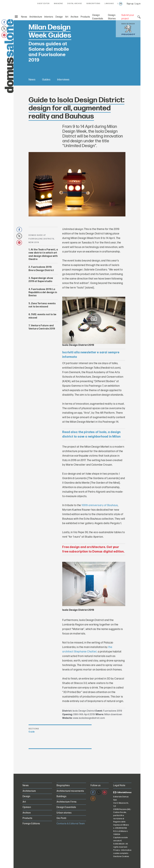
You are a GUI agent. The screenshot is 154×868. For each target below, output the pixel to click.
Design (59, 17)
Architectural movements (70, 791)
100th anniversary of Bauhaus (100, 505)
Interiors (49, 17)
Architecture (36, 17)
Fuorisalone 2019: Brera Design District (41, 269)
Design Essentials (66, 807)
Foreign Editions (31, 823)
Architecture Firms (67, 802)
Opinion (27, 807)
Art (67, 17)
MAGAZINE (58, 4)
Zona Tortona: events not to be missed (42, 305)
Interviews (63, 80)
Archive (74, 17)
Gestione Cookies (121, 856)
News (24, 17)
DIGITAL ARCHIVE (75, 4)
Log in (138, 4)
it (118, 4)
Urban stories (64, 813)
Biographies (63, 785)
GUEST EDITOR (43, 4)
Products (85, 17)
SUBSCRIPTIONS (93, 4)
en (121, 4)
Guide (32, 732)
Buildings (61, 796)
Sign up (130, 4)
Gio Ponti (61, 818)
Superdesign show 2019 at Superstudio (41, 279)
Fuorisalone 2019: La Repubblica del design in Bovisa (43, 292)
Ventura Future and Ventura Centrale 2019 (42, 327)
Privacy (117, 850)
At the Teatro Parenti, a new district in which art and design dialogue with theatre (43, 254)
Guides (46, 80)
